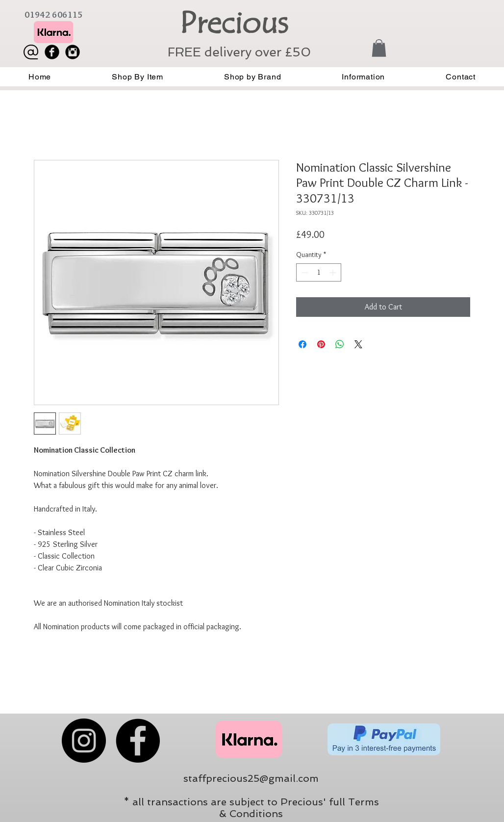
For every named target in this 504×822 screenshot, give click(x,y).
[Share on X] (358, 344)
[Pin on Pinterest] (321, 344)
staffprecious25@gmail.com (251, 778)
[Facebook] (138, 741)
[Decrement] (304, 272)
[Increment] (334, 272)
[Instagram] (84, 741)
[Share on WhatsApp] (340, 344)
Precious (234, 23)
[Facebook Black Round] (52, 52)
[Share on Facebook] (302, 344)
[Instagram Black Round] (73, 52)
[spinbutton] (319, 272)
